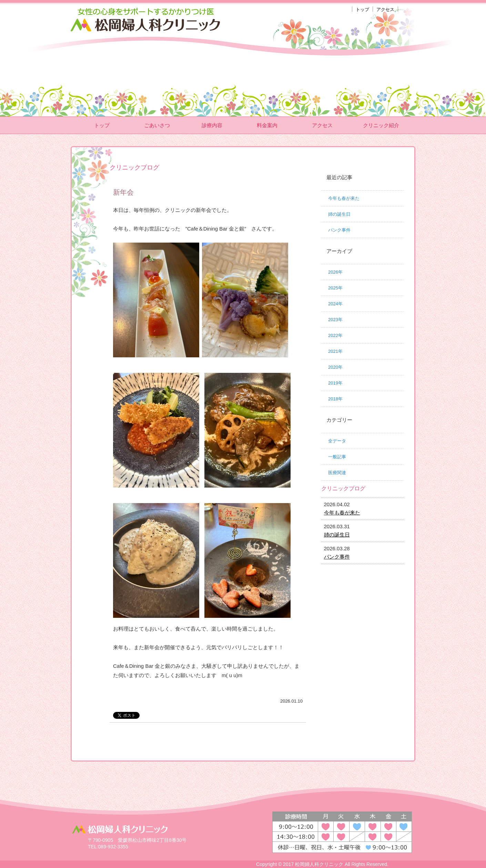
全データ (337, 441)
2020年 (335, 367)
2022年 (335, 335)
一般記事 (337, 457)
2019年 (335, 383)
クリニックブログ (343, 488)
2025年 (335, 288)
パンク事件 (339, 230)
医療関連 (337, 473)
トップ (362, 9)
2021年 (335, 351)
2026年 (335, 272)
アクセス (385, 9)
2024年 (335, 304)
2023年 (335, 320)
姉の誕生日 (339, 214)
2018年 (335, 399)
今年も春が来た (344, 198)
